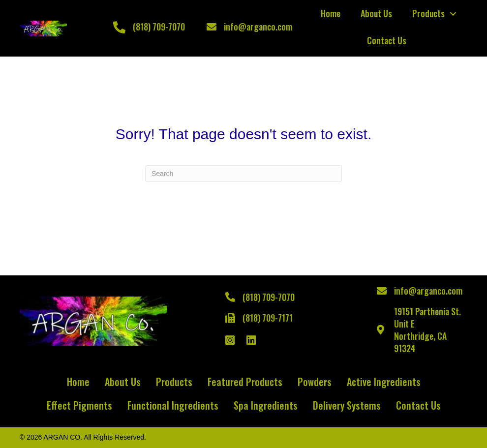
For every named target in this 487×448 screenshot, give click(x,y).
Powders (315, 382)
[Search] (243, 174)
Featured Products (245, 382)
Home (331, 13)
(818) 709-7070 (159, 27)
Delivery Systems (347, 405)
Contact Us (387, 40)
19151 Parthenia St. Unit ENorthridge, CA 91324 (427, 330)
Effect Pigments (79, 405)
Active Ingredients (384, 382)
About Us (376, 13)
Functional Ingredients (173, 405)
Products (428, 13)
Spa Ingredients (266, 405)
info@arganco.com (258, 27)
